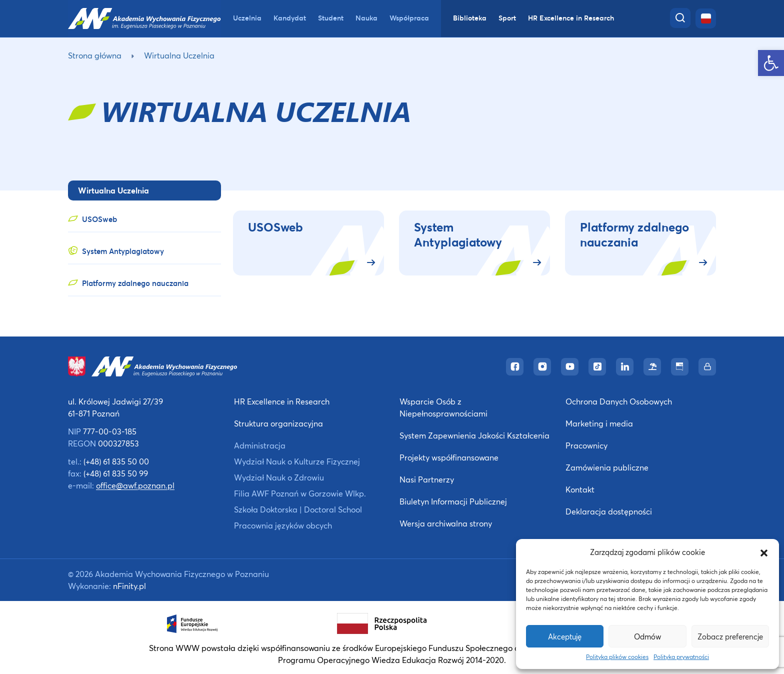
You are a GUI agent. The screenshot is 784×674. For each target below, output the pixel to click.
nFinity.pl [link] (129, 586)
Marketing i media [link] (599, 423)
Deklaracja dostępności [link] (609, 511)
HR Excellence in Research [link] (571, 18)
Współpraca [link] (409, 18)
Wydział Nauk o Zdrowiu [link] (279, 477)
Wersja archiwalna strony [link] (446, 523)
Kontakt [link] (580, 489)
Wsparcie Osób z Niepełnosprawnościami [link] (443, 407)
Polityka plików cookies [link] (617, 657)
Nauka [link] (366, 18)
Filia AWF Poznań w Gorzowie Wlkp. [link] (300, 493)
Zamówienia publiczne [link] (607, 467)
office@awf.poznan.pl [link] (135, 485)
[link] (771, 63)
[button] (764, 552)
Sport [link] (507, 18)
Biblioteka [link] (470, 18)
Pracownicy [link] (586, 445)
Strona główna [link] (95, 55)
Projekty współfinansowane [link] (449, 457)
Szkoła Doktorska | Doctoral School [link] (298, 509)
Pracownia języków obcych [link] (283, 525)
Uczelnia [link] (247, 18)
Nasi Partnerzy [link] (427, 479)
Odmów (647, 636)
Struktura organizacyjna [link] (278, 423)
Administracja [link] (260, 445)
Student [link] (331, 18)
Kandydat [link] (290, 18)
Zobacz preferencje (730, 636)
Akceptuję (565, 636)
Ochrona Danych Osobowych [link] (619, 401)
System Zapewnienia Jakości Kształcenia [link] (474, 435)
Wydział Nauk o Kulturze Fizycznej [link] (297, 461)
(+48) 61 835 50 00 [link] (116, 461)
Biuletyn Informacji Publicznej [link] (453, 501)
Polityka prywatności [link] (681, 657)
